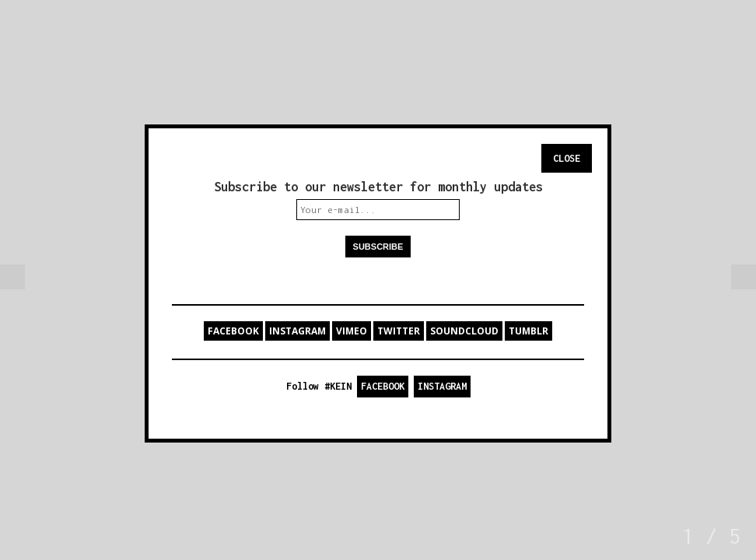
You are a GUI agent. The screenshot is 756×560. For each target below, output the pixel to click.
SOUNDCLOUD (464, 331)
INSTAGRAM (297, 331)
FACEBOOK (233, 331)
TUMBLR (528, 331)
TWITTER (399, 331)
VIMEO (352, 331)
